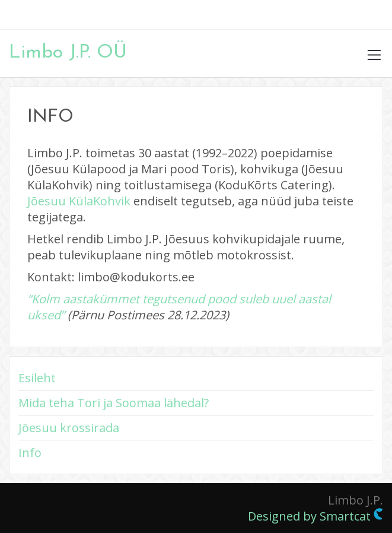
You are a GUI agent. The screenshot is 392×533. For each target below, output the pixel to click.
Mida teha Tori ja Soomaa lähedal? (114, 403)
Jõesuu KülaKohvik (79, 201)
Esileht (37, 378)
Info (30, 453)
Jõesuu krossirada (69, 428)
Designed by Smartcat (315, 516)
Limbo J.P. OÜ (68, 53)
